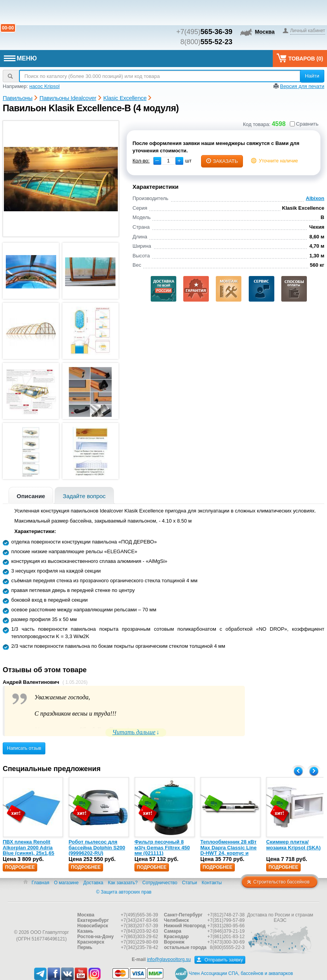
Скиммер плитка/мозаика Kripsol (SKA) (293, 845)
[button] (179, 161)
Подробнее (20, 867)
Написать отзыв (24, 748)
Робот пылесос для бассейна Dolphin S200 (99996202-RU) (97, 847)
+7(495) (204, 32)
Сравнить (304, 124)
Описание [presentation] (31, 496)
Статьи (190, 883)
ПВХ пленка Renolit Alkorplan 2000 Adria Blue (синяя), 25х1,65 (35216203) (28, 850)
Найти (312, 76)
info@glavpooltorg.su (169, 959)
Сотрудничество (160, 883)
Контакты (212, 883)
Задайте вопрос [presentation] (84, 496)
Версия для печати (302, 86)
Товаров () (300, 58)
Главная (40, 883)
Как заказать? (123, 883)
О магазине (66, 883)
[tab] (31, 495)
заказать (222, 161)
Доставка (93, 883)
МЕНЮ (20, 58)
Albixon (315, 198)
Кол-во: (141, 161)
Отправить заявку (220, 960)
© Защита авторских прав (124, 892)
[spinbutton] (168, 161)
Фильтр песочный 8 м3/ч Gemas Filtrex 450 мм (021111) (162, 847)
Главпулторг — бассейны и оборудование (41, 917)
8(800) (207, 42)
